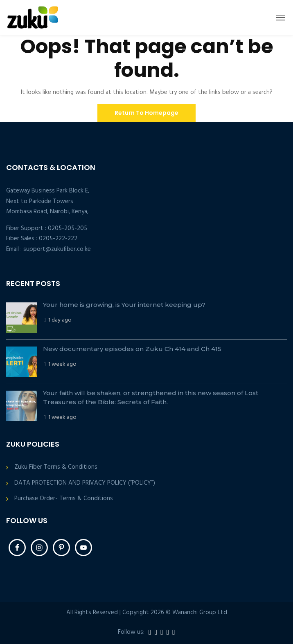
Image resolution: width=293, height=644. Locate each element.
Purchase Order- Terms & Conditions (64, 499)
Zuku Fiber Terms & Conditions (56, 467)
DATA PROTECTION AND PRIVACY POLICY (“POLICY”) (85, 483)
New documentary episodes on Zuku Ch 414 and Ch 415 (132, 349)
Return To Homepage (146, 113)
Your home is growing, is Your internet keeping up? (124, 305)
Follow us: (131, 632)
